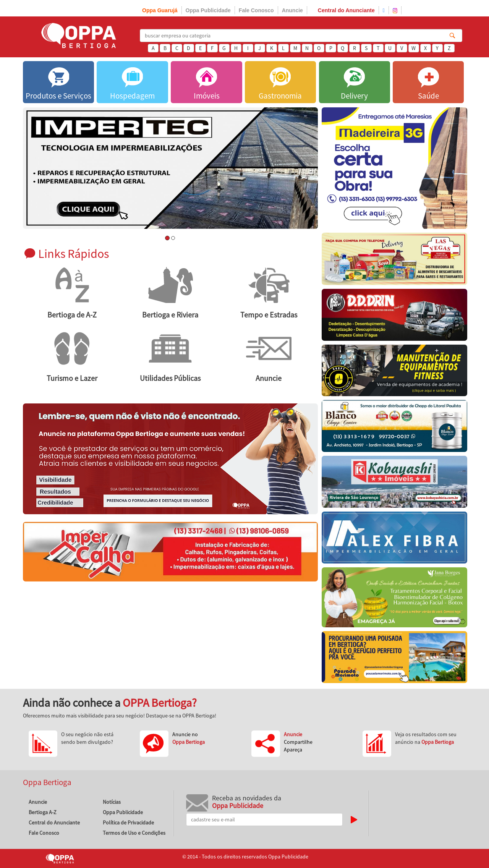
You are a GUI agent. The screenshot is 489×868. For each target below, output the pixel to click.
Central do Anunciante (346, 10)
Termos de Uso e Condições (134, 833)
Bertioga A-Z (43, 812)
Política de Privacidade (128, 823)
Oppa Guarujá (160, 10)
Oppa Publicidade (208, 10)
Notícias (112, 802)
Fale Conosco (256, 10)
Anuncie (292, 10)
